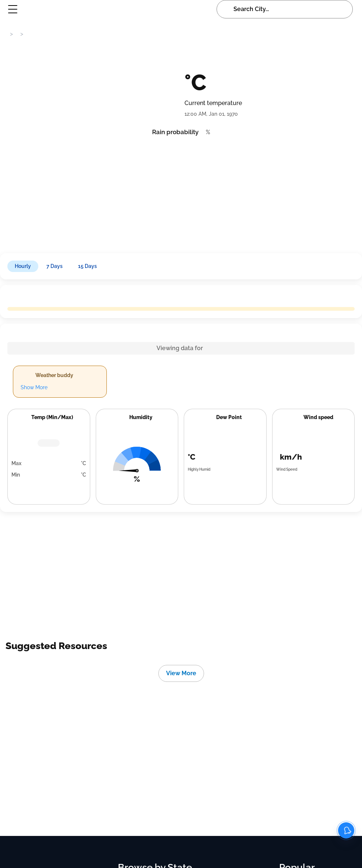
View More (181, 673)
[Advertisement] (180, 192)
